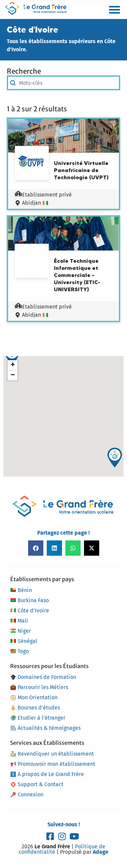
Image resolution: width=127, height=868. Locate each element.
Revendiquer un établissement (52, 754)
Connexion (27, 795)
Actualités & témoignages (46, 728)
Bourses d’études (35, 708)
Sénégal (24, 641)
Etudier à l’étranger (38, 718)
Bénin (21, 590)
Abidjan (31, 203)
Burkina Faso (29, 601)
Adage (101, 852)
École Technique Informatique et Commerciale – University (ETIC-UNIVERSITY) (77, 275)
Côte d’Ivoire (30, 611)
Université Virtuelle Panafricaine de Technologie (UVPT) (81, 170)
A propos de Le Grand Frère (47, 774)
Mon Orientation (34, 697)
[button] (114, 10)
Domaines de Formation (43, 677)
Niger (20, 631)
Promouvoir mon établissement (53, 764)
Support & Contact (37, 784)
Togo (19, 651)
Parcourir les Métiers (39, 687)
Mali (19, 621)
